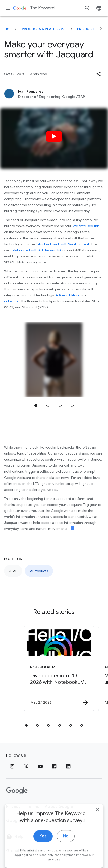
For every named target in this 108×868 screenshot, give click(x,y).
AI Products (39, 571)
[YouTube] (40, 766)
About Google (59, 807)
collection (12, 301)
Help (15, 837)
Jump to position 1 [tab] (36, 405)
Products (87, 29)
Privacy (13, 807)
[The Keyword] (7, 29)
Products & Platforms (44, 29)
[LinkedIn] (68, 766)
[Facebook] (54, 766)
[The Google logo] (17, 791)
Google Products (23, 821)
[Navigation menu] (8, 8)
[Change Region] (47, 851)
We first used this (86, 226)
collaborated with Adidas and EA (36, 250)
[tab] (26, 725)
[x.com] (26, 766)
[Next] (101, 29)
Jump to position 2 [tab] (48, 405)
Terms (33, 807)
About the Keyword (65, 821)
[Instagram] (12, 766)
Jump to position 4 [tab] (72, 405)
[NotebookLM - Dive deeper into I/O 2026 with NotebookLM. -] (59, 669)
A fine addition (67, 295)
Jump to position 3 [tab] (60, 405)
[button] (98, 74)
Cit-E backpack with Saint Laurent (62, 244)
